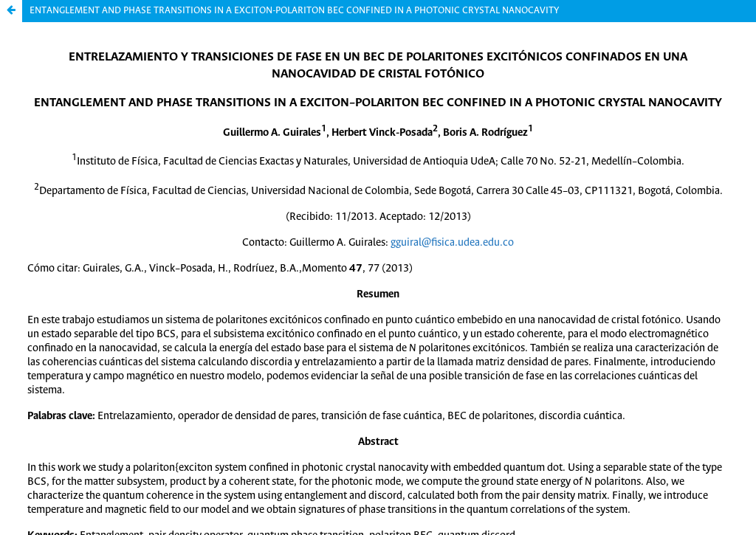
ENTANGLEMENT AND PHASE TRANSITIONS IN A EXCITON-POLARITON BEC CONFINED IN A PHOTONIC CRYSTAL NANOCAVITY (294, 11)
